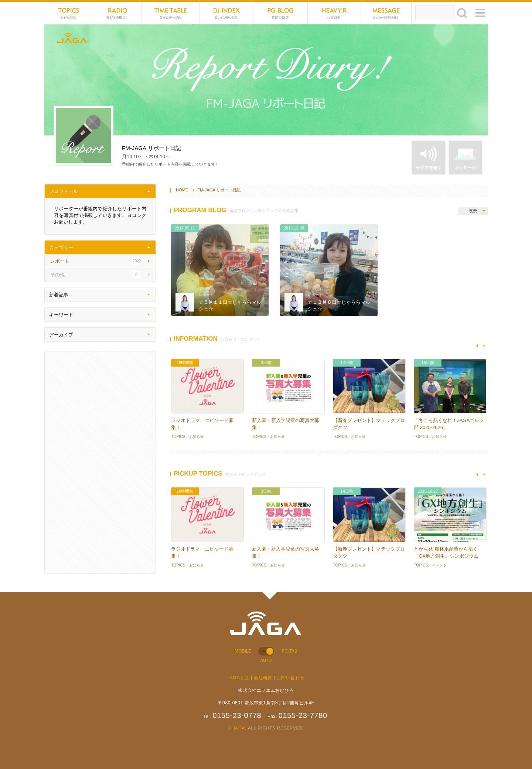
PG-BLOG (280, 13)
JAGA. (240, 728)
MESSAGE (386, 13)
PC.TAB (289, 651)
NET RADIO (117, 13)
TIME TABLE (171, 13)
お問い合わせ (291, 678)
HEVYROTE (334, 13)
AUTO (266, 660)
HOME (182, 190)
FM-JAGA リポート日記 (219, 190)
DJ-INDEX (226, 13)
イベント (439, 565)
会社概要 (263, 678)
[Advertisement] (100, 462)
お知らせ (197, 437)
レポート (206, 295)
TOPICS (69, 13)
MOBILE (243, 651)
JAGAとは (238, 678)
